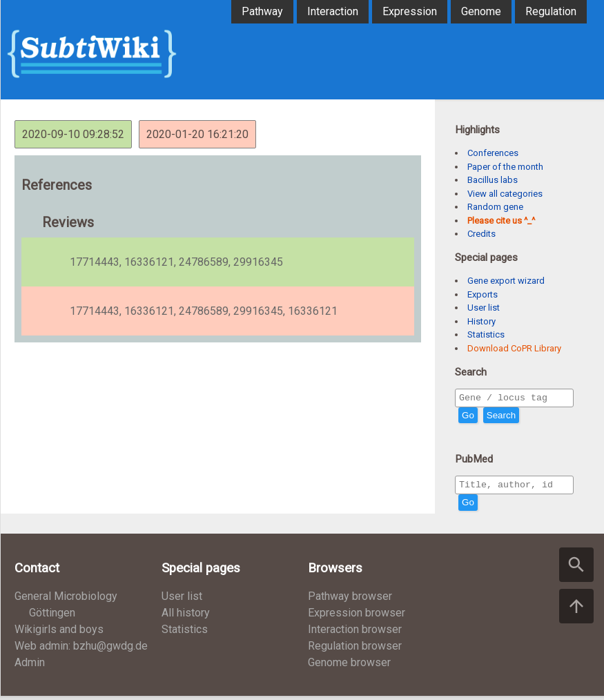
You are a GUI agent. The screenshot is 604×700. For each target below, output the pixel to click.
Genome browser (349, 667)
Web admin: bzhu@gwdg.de (81, 650)
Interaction (333, 11)
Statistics (486, 334)
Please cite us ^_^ (501, 221)
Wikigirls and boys (59, 633)
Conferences (493, 153)
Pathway (262, 11)
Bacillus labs (493, 180)
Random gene (495, 207)
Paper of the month (505, 167)
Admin (30, 667)
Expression (410, 11)
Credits (481, 234)
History (481, 321)
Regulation (551, 11)
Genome (481, 11)
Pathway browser (350, 600)
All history (186, 617)
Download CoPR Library (514, 348)
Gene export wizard (506, 281)
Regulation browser (355, 650)
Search (501, 417)
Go (468, 417)
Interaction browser (355, 633)
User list (484, 308)
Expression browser (357, 617)
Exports (483, 294)
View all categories (505, 194)
